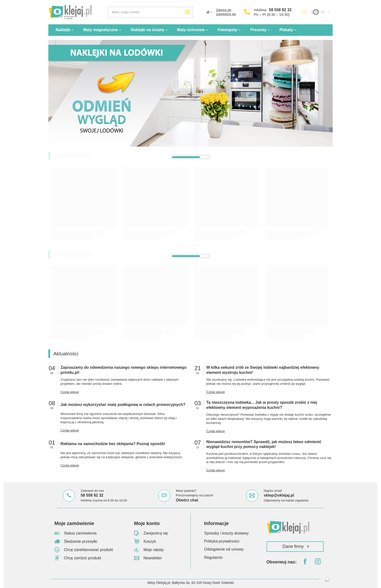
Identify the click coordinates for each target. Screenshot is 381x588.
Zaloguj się (224, 10)
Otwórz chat (187, 500)
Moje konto (147, 523)
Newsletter (153, 558)
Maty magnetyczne (100, 30)
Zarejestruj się (226, 14)
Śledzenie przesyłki (81, 541)
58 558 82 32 (280, 10)
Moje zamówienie (74, 523)
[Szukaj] (187, 12)
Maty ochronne (191, 30)
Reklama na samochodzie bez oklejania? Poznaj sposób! (113, 444)
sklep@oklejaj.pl (279, 495)
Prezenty (258, 30)
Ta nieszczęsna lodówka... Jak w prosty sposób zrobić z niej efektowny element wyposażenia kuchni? (262, 405)
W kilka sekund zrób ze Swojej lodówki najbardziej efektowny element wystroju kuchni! (263, 370)
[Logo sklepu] (70, 12)
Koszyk (150, 541)
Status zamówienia (80, 533)
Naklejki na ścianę (147, 30)
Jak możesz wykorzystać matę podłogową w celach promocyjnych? (123, 405)
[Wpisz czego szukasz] (150, 12)
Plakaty (286, 30)
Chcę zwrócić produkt (82, 558)
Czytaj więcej (70, 392)
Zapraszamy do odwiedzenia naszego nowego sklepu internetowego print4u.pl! (123, 370)
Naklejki (63, 30)
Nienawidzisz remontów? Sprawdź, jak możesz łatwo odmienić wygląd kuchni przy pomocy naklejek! (264, 444)
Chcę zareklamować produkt (88, 550)
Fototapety (227, 30)
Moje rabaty (154, 550)
